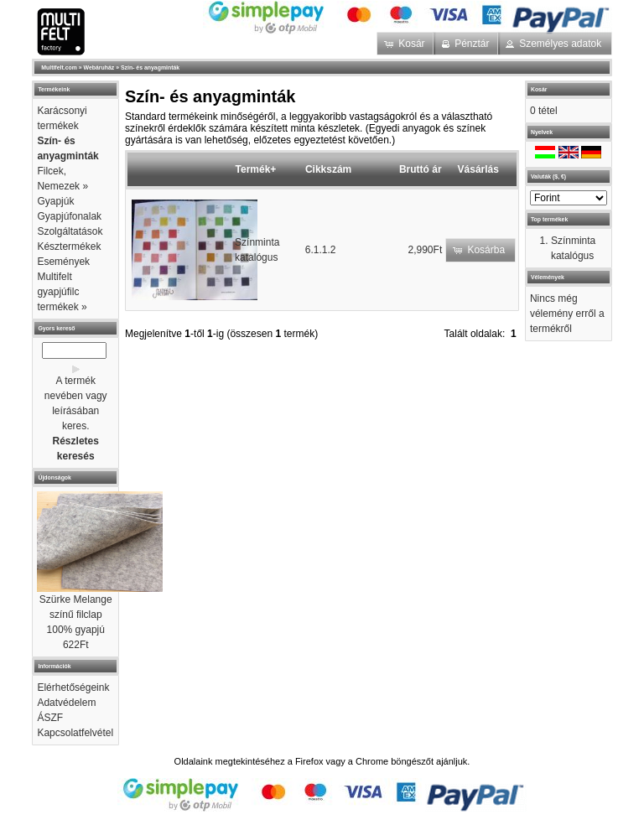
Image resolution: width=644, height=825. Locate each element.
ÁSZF (50, 718)
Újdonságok (55, 477)
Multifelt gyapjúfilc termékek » (62, 292)
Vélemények (548, 277)
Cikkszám (328, 169)
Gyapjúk (55, 201)
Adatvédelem (66, 703)
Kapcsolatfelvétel (75, 733)
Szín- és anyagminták (150, 67)
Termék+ (256, 169)
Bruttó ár (421, 169)
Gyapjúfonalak (69, 216)
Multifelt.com (59, 67)
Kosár (539, 89)
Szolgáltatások (70, 231)
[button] (406, 44)
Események (63, 262)
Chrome (372, 761)
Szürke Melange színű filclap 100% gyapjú (76, 615)
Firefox (309, 761)
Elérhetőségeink (73, 687)
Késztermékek (69, 246)
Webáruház (99, 67)
